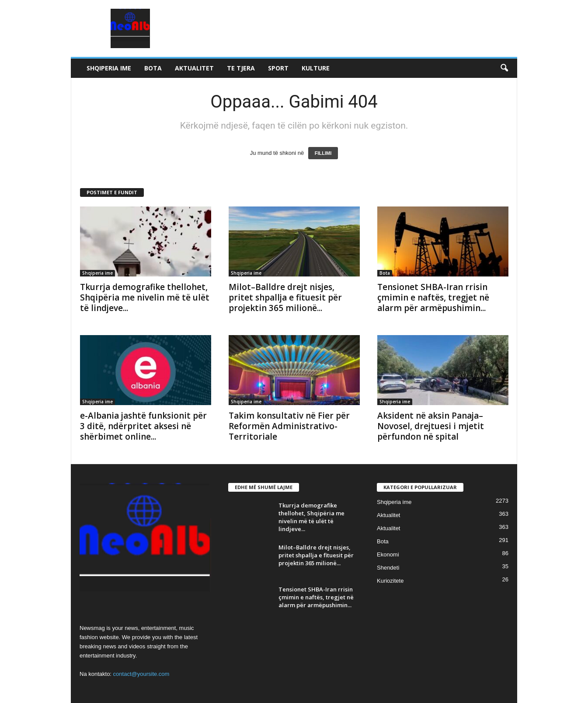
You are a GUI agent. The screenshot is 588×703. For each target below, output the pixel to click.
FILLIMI (323, 153)
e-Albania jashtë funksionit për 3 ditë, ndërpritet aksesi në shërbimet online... (143, 426)
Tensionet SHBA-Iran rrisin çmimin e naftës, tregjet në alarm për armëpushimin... (433, 297)
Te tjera (241, 68)
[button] (504, 68)
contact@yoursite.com (141, 674)
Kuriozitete (390, 581)
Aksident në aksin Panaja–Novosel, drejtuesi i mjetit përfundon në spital (431, 426)
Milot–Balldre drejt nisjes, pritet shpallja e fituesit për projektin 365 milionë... (285, 297)
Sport (278, 68)
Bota (153, 68)
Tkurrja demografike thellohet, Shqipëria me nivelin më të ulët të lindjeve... (145, 297)
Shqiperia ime (109, 68)
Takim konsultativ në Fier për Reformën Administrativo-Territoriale (289, 426)
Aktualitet (194, 68)
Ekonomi (388, 554)
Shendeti (388, 568)
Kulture (316, 68)
